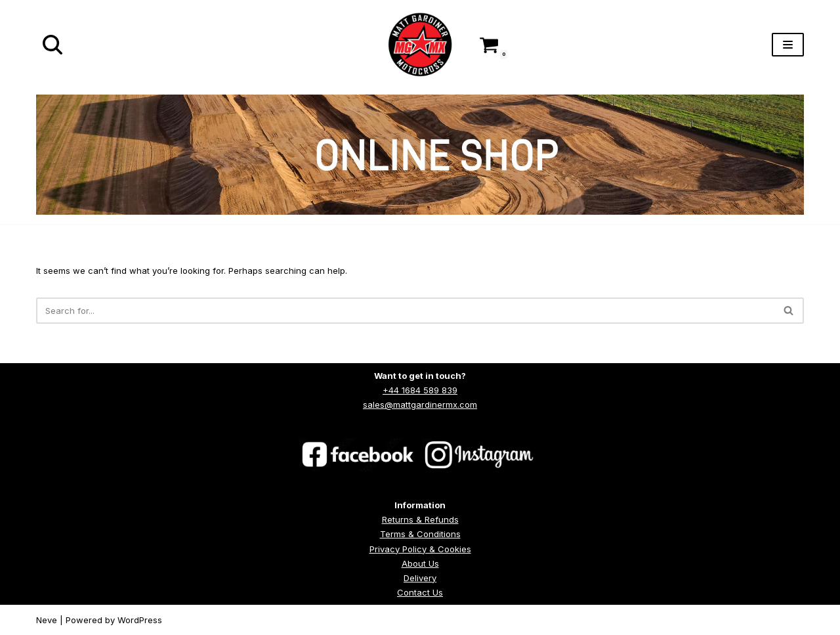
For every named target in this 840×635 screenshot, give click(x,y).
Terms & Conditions (420, 534)
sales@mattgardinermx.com (420, 405)
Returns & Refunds (420, 519)
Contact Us (420, 592)
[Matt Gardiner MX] (420, 45)
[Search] (52, 45)
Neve (47, 620)
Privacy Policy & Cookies (420, 549)
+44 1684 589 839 (420, 390)
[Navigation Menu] (788, 45)
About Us (420, 563)
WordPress (140, 620)
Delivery (420, 578)
